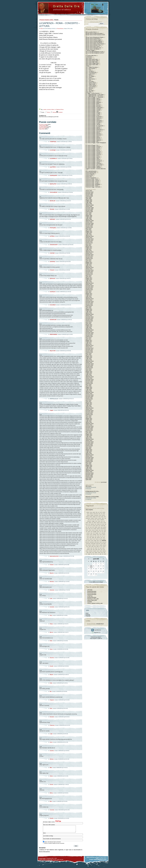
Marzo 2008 (89, 197)
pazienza (97, 539)
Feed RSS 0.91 (96, 630)
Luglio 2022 (88, 421)
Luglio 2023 (88, 437)
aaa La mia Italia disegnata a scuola (94, 52)
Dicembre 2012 (89, 271)
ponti (86, 545)
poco (100, 541)
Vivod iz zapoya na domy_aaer (95, 603)
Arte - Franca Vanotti (91, 85)
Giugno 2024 (89, 451)
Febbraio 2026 (89, 477)
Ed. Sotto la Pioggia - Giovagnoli (94, 122)
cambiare (92, 518)
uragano (96, 553)
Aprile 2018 (88, 355)
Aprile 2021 (88, 402)
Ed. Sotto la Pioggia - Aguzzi (93, 98)
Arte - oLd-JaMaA (90, 76)
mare (100, 533)
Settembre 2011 (90, 252)
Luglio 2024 (88, 452)
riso (102, 547)
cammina (96, 518)
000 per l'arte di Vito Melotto (93, 49)
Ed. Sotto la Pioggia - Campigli (93, 109)
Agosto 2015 (89, 313)
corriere (99, 521)
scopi (91, 548)
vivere (94, 554)
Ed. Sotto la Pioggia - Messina (93, 139)
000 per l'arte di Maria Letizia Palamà (95, 44)
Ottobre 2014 (89, 300)
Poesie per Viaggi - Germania (93, 187)
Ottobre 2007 (89, 191)
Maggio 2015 (89, 309)
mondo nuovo (92, 536)
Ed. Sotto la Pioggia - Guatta (93, 123)
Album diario (89, 58)
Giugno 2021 (89, 404)
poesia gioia (92, 542)
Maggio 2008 (89, 200)
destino (87, 523)
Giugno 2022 (89, 420)
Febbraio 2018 (89, 352)
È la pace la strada (43, 125)
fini (88, 526)
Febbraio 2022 (89, 415)
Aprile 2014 (88, 292)
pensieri (104, 539)
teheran (87, 551)
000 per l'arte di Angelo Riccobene (94, 33)
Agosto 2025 (89, 469)
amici (101, 512)
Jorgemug (90, 596)
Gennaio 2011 (89, 242)
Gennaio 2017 (89, 335)
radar (95, 547)
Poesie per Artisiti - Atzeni (92, 179)
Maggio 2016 (89, 325)
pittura (98, 541)
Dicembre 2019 (89, 381)
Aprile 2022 (88, 417)
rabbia (92, 547)
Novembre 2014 (90, 301)
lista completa (89, 510)
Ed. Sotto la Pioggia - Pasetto (93, 148)
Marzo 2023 (89, 431)
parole (104, 538)
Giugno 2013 (89, 279)
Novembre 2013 (90, 286)
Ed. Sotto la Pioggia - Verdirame (94, 164)
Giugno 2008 (89, 201)
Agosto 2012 (89, 266)
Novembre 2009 (90, 223)
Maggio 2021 (89, 403)
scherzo (104, 547)
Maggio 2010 (89, 231)
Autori (87, 613)
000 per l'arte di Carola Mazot (93, 39)
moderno (104, 535)
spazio (103, 548)
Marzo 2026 (89, 478)
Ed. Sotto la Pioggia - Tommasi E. (94, 161)
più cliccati (104, 482)
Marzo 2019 (89, 369)
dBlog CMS (89, 859)
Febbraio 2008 (89, 196)
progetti (101, 545)
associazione (96, 515)
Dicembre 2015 (89, 318)
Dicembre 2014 (89, 303)
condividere (102, 520)
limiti (92, 532)
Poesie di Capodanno (91, 178)
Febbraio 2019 (89, 368)
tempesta (95, 551)
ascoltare (88, 515)
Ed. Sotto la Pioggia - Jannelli (93, 125)
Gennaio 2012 (89, 257)
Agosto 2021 (89, 407)
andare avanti (96, 514)
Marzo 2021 (89, 400)
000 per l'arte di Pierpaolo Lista (93, 48)
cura (104, 521)
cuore (102, 521)
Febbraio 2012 (89, 258)
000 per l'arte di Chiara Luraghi (93, 40)
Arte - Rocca (89, 89)
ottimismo (98, 538)
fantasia (98, 524)
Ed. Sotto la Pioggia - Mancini (93, 128)
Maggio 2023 (89, 434)
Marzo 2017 (89, 338)
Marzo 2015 (89, 307)
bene (97, 517)
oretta (41, 29)
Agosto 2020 (89, 391)
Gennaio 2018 (89, 351)
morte (96, 536)
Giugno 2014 (89, 295)
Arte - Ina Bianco (90, 71)
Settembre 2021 (90, 408)
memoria (88, 535)
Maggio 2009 (89, 216)
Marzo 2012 (89, 260)
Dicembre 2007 (89, 193)
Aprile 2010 (88, 230)
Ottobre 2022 (89, 425)
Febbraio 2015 (89, 305)
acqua (91, 512)
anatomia (91, 514)
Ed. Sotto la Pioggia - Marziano (93, 131)
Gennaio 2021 (89, 398)
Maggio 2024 (89, 450)
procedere (97, 545)
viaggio (89, 554)
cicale (89, 520)
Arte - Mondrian (89, 88)
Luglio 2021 (88, 405)
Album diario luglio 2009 (92, 62)
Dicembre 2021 (89, 412)
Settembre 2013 (90, 283)
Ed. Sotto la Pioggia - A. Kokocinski (94, 97)
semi (94, 548)
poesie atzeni (88, 544)
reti (100, 547)
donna (87, 524)
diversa (102, 523)
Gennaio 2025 (89, 460)
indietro (87, 530)
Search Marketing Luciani (100, 861)
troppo (88, 553)
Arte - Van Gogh (90, 91)
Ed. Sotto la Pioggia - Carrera (93, 110)
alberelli (94, 512)
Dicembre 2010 (89, 240)
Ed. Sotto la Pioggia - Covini (93, 115)
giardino (96, 527)
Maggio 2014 (89, 294)
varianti (99, 553)
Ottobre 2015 (89, 316)
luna (102, 532)
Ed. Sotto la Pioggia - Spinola (93, 157)
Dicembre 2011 (89, 256)
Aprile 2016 (88, 324)
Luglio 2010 (88, 234)
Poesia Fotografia (90, 174)
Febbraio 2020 (89, 383)
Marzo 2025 (89, 463)
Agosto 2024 (89, 454)
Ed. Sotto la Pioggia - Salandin (93, 167)
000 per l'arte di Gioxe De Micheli (94, 43)
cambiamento (88, 518)
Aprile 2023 (88, 433)
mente (91, 535)
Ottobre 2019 (89, 378)
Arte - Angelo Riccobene (92, 67)
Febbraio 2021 (89, 399)
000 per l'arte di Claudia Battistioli (94, 41)
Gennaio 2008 (89, 195)
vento (102, 553)
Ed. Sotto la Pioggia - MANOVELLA (94, 130)
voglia (100, 554)
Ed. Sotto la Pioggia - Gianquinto (94, 121)
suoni (101, 550)
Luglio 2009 (88, 218)
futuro (93, 527)
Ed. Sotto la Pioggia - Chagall (93, 113)
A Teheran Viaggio (90, 50)
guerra (90, 529)
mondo (88, 536)
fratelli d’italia (103, 526)
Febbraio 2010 (89, 227)
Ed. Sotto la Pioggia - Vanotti (93, 162)
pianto (92, 541)
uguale (90, 553)
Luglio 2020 (88, 390)
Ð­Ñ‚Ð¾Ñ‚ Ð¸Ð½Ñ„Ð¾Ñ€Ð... (93, 497)
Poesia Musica (60, 29)
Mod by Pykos (96, 859)
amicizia (104, 512)
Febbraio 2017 (89, 337)
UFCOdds (90, 590)
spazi (101, 548)
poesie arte (104, 542)
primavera (90, 545)
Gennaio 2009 (89, 210)
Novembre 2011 (90, 255)
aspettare (92, 515)
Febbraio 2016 (89, 321)
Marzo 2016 (89, 322)
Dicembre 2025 (89, 474)
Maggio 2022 (89, 418)
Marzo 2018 (89, 353)
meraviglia (94, 535)
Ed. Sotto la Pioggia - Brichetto (93, 106)
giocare (99, 527)
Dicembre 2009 (89, 225)
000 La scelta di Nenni (91, 32)
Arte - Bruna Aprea (90, 79)
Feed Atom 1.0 (96, 632)
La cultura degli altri (43, 127)
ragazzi (98, 547)
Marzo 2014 (89, 291)
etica (96, 524)
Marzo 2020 (89, 385)
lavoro (102, 530)
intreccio (93, 530)
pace (101, 538)
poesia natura (97, 542)
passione (91, 539)
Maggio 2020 (89, 387)
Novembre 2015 (90, 317)
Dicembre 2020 (89, 396)
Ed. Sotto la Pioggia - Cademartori (94, 108)
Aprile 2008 (88, 199)
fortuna (97, 526)
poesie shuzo (98, 544)
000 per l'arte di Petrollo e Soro (93, 45)
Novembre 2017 (90, 348)
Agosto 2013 (89, 282)
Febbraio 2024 (89, 446)
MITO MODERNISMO (91, 171)
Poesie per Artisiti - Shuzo (92, 186)
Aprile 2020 (88, 386)
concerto (49, 109)
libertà (105, 530)
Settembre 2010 (90, 236)
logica (98, 532)
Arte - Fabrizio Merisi (91, 83)
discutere (98, 523)
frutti (87, 527)
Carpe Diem (42, 129)
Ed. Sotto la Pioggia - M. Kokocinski (94, 126)
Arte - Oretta (89, 78)
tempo (98, 551)
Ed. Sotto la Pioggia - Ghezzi (93, 119)
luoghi (105, 532)
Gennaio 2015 (89, 304)
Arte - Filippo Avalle (90, 84)
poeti (102, 544)
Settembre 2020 (90, 392)
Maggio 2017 (89, 340)
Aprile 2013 (88, 277)
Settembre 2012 (90, 268)
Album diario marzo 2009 (92, 65)
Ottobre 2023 (89, 441)
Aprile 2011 (88, 245)
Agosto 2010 (89, 235)
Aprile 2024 (88, 448)
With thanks (89, 486)
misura (98, 535)
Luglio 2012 (88, 265)
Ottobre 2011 (89, 253)
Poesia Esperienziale (91, 173)
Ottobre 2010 (89, 238)
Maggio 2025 (89, 465)
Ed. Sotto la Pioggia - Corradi (93, 114)
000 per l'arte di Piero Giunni (93, 46)
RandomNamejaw (92, 591)
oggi (95, 538)
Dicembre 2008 (89, 209)
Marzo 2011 (89, 244)
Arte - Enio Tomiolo (90, 69)
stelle (91, 550)
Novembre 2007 (90, 192)
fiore (90, 526)
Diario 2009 (89, 92)
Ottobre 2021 (89, 409)
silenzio (96, 548)
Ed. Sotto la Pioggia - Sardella (93, 153)
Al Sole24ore (89, 57)
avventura (103, 515)
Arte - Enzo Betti (90, 82)
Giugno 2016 (89, 326)
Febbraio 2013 (89, 274)
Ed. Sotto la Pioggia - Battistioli (93, 102)
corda (96, 521)
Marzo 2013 (89, 275)
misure (101, 535)
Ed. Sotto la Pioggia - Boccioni (93, 105)
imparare (98, 529)
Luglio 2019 (88, 374)
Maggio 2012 (89, 262)
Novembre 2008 (90, 208)
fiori (92, 526)
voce (96, 554)
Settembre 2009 (90, 221)
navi (101, 536)
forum (99, 526)
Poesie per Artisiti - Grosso (92, 182)
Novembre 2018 (90, 364)
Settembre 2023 (90, 439)
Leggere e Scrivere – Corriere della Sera (96, 169)
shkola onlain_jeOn (92, 600)
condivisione (89, 521)
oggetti (93, 538)
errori (89, 524)
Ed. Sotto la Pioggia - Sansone (93, 152)
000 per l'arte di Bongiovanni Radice (95, 37)
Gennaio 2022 (89, 413)
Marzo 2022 (89, 416)
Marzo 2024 (89, 447)
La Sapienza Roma (59, 109)
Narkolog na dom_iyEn (93, 599)
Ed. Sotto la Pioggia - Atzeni (93, 101)
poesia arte (87, 542)
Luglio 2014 (88, 296)
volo (103, 554)
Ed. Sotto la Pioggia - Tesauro (93, 160)
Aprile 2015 (88, 308)
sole (99, 548)
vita (91, 554)
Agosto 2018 (89, 360)
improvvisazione (103, 529)
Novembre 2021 (90, 411)
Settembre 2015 (90, 314)
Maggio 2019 (89, 372)
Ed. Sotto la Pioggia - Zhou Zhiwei (94, 165)
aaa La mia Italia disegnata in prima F (95, 53)
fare (101, 524)
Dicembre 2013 (89, 287)
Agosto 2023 (89, 438)
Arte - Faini (88, 70)
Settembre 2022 (90, 424)
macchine (88, 533)
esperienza (93, 524)
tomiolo (101, 551)
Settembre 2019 (90, 377)
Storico (48, 112)
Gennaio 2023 (89, 429)
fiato (105, 524)
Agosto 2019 (89, 376)
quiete (90, 547)
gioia (102, 527)
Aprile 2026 (88, 480)
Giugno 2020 (89, 389)
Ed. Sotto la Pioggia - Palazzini (93, 147)
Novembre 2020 (90, 395)
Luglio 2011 (88, 249)
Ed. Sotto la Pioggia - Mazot (93, 136)
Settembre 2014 (90, 299)
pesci (87, 541)
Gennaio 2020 (89, 382)
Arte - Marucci (89, 75)
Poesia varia (89, 177)
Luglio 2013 (88, 281)
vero (87, 554)
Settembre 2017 (90, 346)
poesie (101, 542)
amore (88, 514)
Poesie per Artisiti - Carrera (92, 180)
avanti (100, 515)
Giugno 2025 (89, 467)
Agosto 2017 (89, 344)
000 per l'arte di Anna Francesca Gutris (95, 35)
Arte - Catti (88, 80)
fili (87, 526)
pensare (101, 539)
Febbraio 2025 (89, 461)
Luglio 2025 (88, 468)
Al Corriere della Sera (91, 56)
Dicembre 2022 (89, 428)
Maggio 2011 (89, 247)
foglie (94, 526)
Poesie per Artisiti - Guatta (92, 183)
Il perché (88, 615)
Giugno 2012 (89, 264)
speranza (88, 550)
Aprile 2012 (88, 261)
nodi (103, 536)
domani (105, 523)
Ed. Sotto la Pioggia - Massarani (94, 135)
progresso (104, 545)
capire (103, 518)
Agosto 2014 (89, 298)
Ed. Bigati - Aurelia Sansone (93, 93)
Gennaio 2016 (89, 320)
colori (95, 520)
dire (92, 523)
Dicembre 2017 (89, 350)
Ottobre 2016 (89, 331)
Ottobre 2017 (89, 347)
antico (99, 514)
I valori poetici (42, 126)
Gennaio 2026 (89, 476)
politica (105, 544)
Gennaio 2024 (89, 444)
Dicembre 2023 (89, 443)
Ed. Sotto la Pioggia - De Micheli (94, 117)
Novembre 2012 (90, 270)
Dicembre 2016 (89, 334)
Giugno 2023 (89, 435)
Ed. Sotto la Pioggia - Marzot (93, 132)
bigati (102, 517)
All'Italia (87, 66)
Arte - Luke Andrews (91, 87)
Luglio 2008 (88, 203)
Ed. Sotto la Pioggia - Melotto (93, 138)
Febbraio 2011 (89, 243)
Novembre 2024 (90, 458)
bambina (87, 517)
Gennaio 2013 (89, 273)
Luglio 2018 (88, 359)
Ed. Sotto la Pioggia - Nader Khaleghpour (96, 143)
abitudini (88, 512)
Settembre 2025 (90, 471)
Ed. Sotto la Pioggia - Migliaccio (93, 140)
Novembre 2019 (90, 379)
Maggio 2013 (89, 278)
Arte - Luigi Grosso (90, 74)
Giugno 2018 (89, 357)
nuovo (88, 538)
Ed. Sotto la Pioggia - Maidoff (93, 127)
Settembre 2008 (90, 205)
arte (102, 514)
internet (90, 530)
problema (93, 545)
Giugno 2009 (89, 217)
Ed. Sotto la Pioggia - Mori (92, 141)
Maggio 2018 (89, 356)
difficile (90, 523)
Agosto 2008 (89, 204)
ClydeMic (90, 602)
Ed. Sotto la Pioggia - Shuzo (93, 156)
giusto (87, 529)
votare (105, 554)
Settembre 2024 (90, 455)
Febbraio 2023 (89, 430)
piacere (89, 541)
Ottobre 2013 (89, 285)
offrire (90, 538)
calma (105, 517)
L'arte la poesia (42, 128)
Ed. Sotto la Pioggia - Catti (92, 111)
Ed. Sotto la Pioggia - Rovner (93, 151)
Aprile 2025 (88, 464)
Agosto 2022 (89, 422)
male (94, 533)
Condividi (59, 112)
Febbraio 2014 (89, 290)
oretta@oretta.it (100, 624)
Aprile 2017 (88, 339)
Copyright (88, 616)
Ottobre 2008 (89, 206)
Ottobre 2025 (89, 472)
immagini (95, 529)
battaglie (94, 517)
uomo (93, 553)
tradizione (104, 551)
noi (105, 536)
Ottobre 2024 (89, 456)
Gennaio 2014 (89, 288)
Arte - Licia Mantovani (91, 72)
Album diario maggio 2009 (92, 63)
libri (87, 532)
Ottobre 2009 (89, 222)
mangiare (97, 533)
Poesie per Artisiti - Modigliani (93, 184)
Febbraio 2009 (89, 212)
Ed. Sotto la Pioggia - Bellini (92, 104)
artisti (104, 514)
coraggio (93, 521)
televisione (91, 551)
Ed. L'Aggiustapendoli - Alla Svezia (94, 96)
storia (94, 550)
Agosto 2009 (89, 219)
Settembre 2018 (90, 361)
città (93, 520)
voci (98, 554)
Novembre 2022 (90, 426)
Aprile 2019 (88, 370)
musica (98, 536)
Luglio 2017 (88, 343)
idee (92, 529)
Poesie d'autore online (47, 20)
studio (99, 550)
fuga (91, 527)
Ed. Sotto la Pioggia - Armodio (93, 100)
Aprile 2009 (88, 214)
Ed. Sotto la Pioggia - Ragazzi (93, 166)
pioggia (95, 541)
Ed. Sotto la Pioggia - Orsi (92, 145)
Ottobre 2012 (89, 269)
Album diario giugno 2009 (92, 61)
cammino (100, 518)
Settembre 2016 (90, 330)
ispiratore (97, 530)
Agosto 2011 (89, 251)
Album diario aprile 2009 (92, 59)
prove (87, 547)
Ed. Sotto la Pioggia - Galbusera (94, 118)
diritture (95, 523)
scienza (88, 548)
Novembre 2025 (90, 473)
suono (104, 550)
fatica (103, 524)
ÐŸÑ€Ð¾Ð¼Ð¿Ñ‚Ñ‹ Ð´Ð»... (93, 491)
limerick (89, 532)
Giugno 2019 (89, 373)
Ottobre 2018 (89, 363)
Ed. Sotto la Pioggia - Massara (93, 134)
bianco (100, 517)
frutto (89, 527)
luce (100, 532)
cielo (91, 520)
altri (99, 512)
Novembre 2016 (90, 333)
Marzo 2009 (89, 213)
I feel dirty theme (103, 860)
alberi (97, 512)
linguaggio (95, 532)
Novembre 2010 (90, 239)
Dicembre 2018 (89, 365)
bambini (91, 517)
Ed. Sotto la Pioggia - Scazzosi (93, 154)
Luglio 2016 (88, 327)
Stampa (53, 112)
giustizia (105, 527)
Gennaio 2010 (89, 226)
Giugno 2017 (89, 342)
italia (100, 530)
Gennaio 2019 (89, 366)
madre (91, 533)
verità (104, 553)
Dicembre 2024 (89, 459)
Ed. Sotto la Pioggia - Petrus (93, 149)
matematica (103, 533)
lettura (53, 109)
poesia (45, 109)
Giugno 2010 (89, 232)
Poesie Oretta (42, 860)
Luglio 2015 (88, 312)
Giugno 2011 (89, 248)
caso (105, 518)
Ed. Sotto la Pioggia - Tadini (92, 158)
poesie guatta (93, 544)
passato (88, 539)
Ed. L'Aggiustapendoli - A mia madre (95, 95)
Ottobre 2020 (89, 394)
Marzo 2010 (89, 229)
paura (94, 539)
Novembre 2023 (90, 442)
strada (96, 550)
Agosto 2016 (89, 329)
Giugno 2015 (89, 311)
